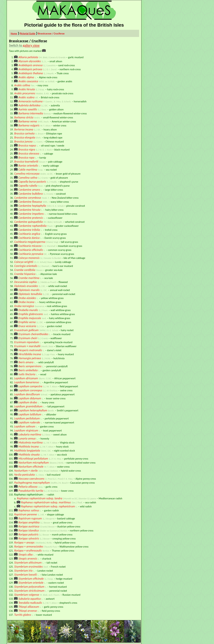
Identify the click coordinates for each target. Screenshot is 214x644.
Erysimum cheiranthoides (33, 334)
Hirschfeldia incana (30, 354)
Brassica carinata (24, 133)
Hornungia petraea (30, 358)
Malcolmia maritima (31, 442)
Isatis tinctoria (27, 374)
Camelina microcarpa (27, 174)
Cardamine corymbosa (28, 198)
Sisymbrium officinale (31, 579)
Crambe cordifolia (25, 270)
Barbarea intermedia (31, 113)
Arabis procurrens (25, 93)
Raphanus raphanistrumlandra (40, 498)
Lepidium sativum (25, 426)
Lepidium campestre (30, 386)
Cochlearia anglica (29, 234)
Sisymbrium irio (23, 571)
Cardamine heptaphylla (32, 206)
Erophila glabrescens (31, 314)
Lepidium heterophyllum (33, 410)
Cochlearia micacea (30, 246)
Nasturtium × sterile (26, 471)
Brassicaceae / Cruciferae (51, 34)
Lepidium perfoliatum (27, 418)
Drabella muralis (28, 310)
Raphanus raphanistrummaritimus (46, 502)
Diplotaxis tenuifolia (30, 294)
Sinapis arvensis (28, 559)
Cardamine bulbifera (31, 194)
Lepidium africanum (26, 378)
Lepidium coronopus (30, 390)
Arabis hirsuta (27, 89)
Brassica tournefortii (26, 162)
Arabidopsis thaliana (31, 73)
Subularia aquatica (30, 599)
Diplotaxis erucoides (26, 286)
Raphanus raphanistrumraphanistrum (48, 506)
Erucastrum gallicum (26, 330)
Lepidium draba (28, 402)
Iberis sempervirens (30, 366)
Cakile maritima (28, 170)
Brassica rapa (26, 158)
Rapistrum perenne (26, 514)
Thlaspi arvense (28, 611)
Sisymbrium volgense (27, 595)
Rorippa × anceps (24, 542)
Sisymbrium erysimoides (29, 567)
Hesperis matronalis (30, 350)
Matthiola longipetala (27, 451)
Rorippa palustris (28, 534)
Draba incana (26, 302)
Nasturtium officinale (31, 467)
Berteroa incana (24, 129)
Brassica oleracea (29, 154)
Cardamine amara (29, 190)
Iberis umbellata (28, 370)
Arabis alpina (26, 77)
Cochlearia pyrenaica (31, 254)
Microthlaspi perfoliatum (33, 459)
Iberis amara (26, 362)
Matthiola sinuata (29, 455)
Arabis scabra (26, 97)
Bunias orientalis (28, 166)
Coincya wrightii (24, 262)
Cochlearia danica (29, 238)
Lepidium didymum (30, 398)
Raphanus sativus (29, 510)
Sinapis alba (25, 555)
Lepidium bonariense (27, 382)
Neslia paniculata (24, 475)
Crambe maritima (29, 278)
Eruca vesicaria (27, 326)
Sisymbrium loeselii (25, 575)
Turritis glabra (23, 615)
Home (14, 34)
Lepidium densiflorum (27, 394)
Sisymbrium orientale (31, 583)
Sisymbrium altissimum (28, 563)
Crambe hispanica (25, 274)
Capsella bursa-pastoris (32, 182)
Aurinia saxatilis (28, 109)
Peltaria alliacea (28, 487)
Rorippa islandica (29, 530)
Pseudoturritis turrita (31, 491)
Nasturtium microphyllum (34, 463)
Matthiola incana (29, 447)
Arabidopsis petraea (30, 69)
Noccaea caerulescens (31, 479)
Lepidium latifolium (30, 414)
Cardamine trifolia (29, 230)
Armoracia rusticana (31, 101)
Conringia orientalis (26, 266)
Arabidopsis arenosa (31, 65)
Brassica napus (27, 145)
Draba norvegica (24, 306)
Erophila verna (27, 322)
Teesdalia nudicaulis (30, 603)
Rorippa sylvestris (29, 538)
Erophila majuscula (30, 318)
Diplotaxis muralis (29, 290)
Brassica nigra (27, 150)
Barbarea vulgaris (29, 125)
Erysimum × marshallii (27, 346)
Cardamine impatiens (31, 214)
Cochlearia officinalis (31, 250)
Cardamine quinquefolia (29, 222)
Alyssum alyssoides (30, 61)
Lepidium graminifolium (28, 406)
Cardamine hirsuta (29, 210)
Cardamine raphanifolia (32, 226)
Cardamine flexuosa (30, 202)
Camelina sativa (28, 178)
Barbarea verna (28, 121)
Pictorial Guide (28, 34)
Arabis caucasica (28, 81)
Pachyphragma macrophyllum (32, 483)
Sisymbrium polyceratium (29, 587)
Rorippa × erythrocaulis (28, 551)
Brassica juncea (23, 141)
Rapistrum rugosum (30, 518)
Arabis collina (22, 85)
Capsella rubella (28, 186)
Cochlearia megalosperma (30, 242)
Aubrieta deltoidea (29, 105)
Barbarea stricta (24, 117)
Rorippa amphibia (29, 522)
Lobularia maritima (30, 434)
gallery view (31, 45)
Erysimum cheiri (28, 338)
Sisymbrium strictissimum (29, 591)
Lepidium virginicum (26, 430)
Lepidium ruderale (29, 422)
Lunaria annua (27, 438)
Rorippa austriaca (29, 526)
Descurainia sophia (25, 282)
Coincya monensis (29, 258)
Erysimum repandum (27, 342)
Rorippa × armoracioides (29, 547)
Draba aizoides (27, 298)
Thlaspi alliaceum (29, 607)
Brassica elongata (25, 137)
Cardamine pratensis (31, 218)
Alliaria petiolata (28, 57)
